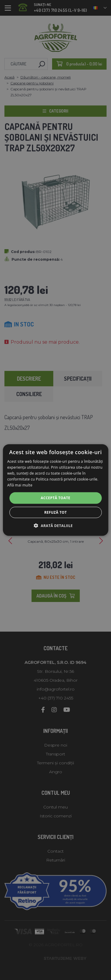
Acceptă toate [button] (56, 498)
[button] (55, 525)
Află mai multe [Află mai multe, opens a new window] (20, 485)
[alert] (55, 490)
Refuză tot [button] (55, 512)
